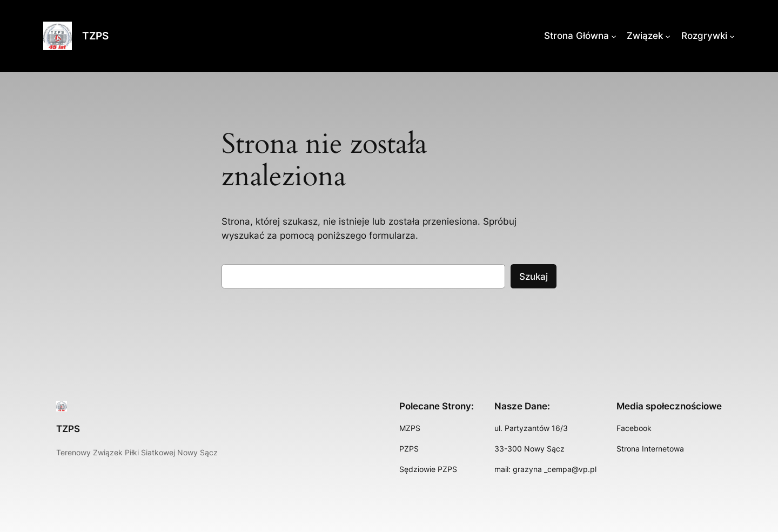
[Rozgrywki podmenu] (732, 36)
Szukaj (534, 277)
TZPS (95, 36)
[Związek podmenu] (668, 36)
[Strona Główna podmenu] (614, 36)
